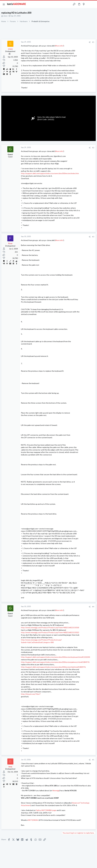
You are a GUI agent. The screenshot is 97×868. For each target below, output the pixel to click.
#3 (93, 237)
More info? (59, 46)
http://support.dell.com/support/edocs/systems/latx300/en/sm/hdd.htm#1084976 (53, 667)
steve (5, 16)
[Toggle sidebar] (89, 4)
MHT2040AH (33, 820)
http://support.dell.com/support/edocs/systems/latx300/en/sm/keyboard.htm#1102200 (55, 657)
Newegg (56, 790)
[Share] (90, 42)
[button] (4, 4)
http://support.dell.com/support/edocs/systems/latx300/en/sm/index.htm (50, 173)
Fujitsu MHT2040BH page (46, 810)
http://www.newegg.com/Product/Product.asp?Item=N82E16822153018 (50, 627)
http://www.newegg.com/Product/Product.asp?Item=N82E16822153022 (50, 632)
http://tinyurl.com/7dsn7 (31, 694)
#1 (93, 42)
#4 (93, 607)
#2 (93, 148)
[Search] (94, 4)
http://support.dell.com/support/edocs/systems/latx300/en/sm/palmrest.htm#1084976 (55, 662)
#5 (93, 760)
